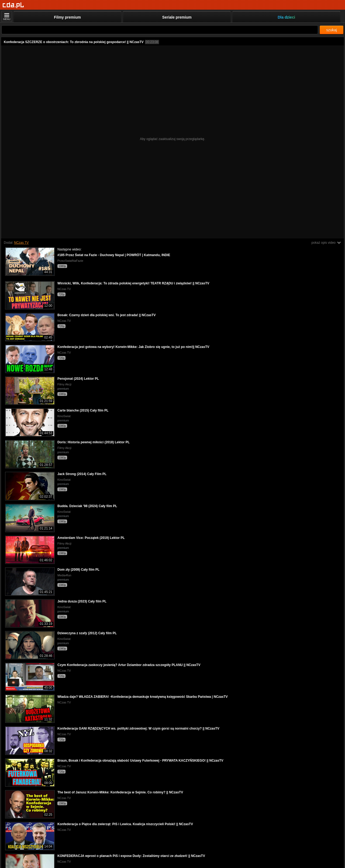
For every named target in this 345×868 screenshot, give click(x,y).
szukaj (332, 30)
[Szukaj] (160, 30)
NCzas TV (21, 243)
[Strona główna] (13, 5)
